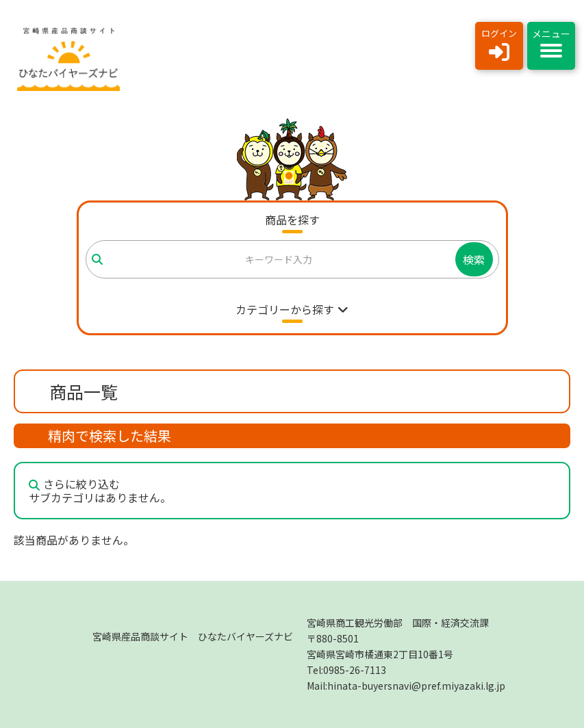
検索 (474, 259)
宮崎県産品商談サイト (193, 636)
